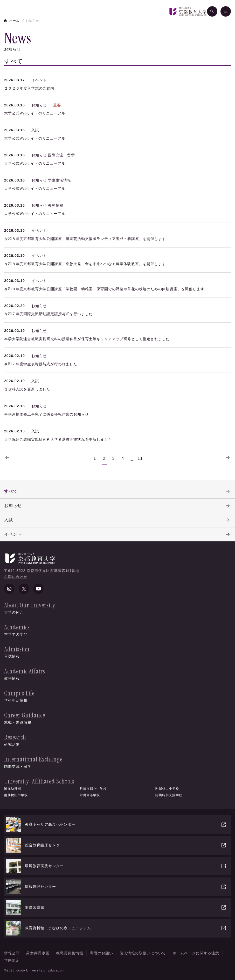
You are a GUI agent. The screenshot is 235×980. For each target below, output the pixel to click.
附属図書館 (116, 908)
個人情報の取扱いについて (143, 953)
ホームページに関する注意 (196, 953)
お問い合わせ (16, 577)
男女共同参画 (38, 953)
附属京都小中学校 (93, 789)
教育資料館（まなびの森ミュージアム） (116, 928)
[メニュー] (226, 11)
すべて (117, 491)
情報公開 (12, 953)
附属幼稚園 (13, 789)
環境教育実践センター (116, 866)
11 (140, 458)
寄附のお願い (101, 953)
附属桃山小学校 (167, 789)
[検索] (212, 11)
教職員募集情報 (70, 953)
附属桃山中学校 (16, 795)
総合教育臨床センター (116, 845)
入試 (117, 520)
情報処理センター (116, 887)
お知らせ (117, 506)
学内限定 (12, 960)
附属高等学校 (90, 795)
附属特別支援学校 (169, 795)
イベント (117, 534)
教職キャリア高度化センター (116, 825)
